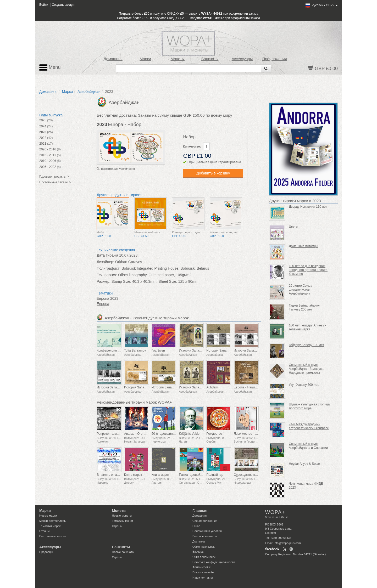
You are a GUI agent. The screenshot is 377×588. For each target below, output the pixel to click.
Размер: (103, 281)
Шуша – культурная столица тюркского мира (309, 406)
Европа (103, 304)
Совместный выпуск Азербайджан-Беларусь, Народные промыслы (306, 369)
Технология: (107, 275)
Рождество (214, 434)
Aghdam (212, 387)
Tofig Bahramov (135, 350)
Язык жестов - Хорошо (250, 434)
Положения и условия (207, 531)
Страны (44, 531)
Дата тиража (107, 255)
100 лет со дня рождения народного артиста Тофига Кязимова (308, 270)
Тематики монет (123, 521)
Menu (50, 67)
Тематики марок (50, 526)
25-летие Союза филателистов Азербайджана (300, 290)
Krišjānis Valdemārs (193, 434)
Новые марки (48, 516)
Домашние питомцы (303, 246)
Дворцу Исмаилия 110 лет (308, 207)
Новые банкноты (123, 552)
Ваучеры (198, 552)
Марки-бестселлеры (53, 521)
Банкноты (210, 59)
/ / (321, 5)
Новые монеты (122, 516)
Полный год (215, 475)
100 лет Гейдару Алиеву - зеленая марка (307, 327)
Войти (44, 5)
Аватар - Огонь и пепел (141, 434)
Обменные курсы (204, 547)
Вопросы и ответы (205, 536)
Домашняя (113, 59)
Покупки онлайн (203, 572)
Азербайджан (89, 92)
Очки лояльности (204, 557)
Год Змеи (158, 350)
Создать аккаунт (64, 5)
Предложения (275, 59)
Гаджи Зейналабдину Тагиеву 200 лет (304, 307)
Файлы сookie (202, 567)
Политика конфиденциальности (214, 562)
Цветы (293, 227)
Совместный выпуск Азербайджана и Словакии (308, 446)
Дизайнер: (105, 262)
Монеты (178, 59)
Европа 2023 (107, 298)
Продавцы (46, 552)
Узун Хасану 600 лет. (304, 385)
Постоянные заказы (52, 536)
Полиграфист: (109, 268)
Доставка (199, 541)
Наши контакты (203, 578)
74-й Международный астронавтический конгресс (309, 426)
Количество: (192, 146)
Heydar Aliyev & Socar (304, 464)
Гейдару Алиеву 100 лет (306, 345)
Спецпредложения (205, 521)
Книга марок (133, 475)
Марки (145, 59)
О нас (196, 526)
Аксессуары (242, 59)
